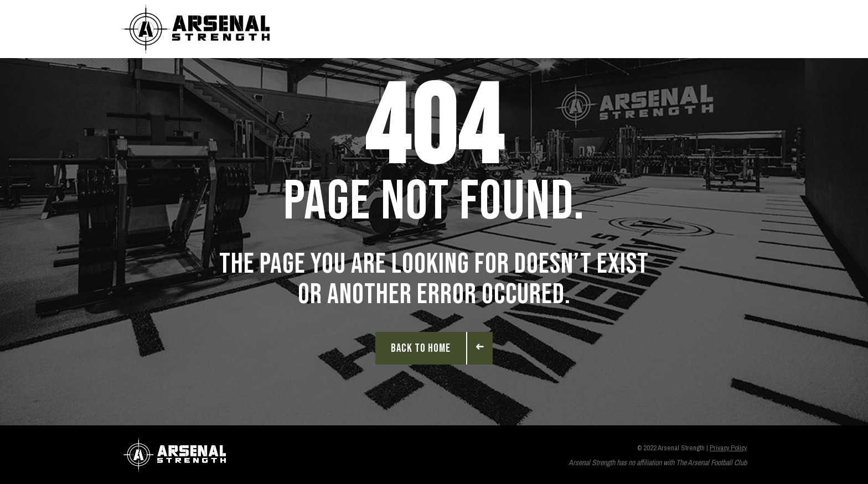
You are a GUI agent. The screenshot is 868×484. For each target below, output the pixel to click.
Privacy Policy (728, 448)
